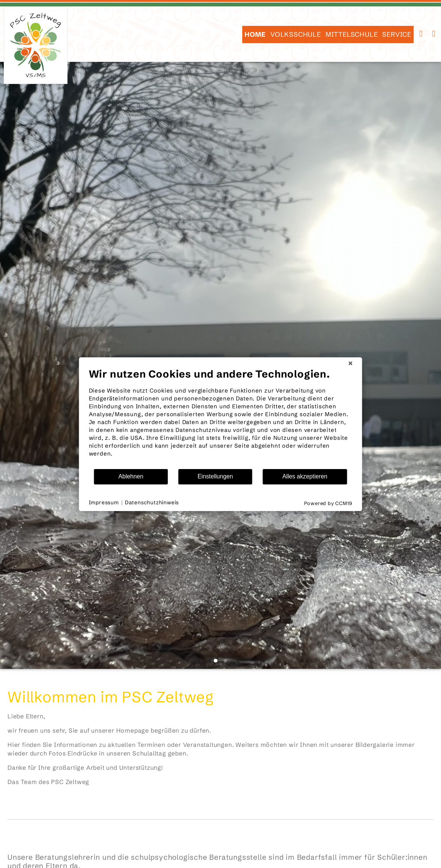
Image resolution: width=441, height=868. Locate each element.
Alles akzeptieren (305, 476)
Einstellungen (215, 476)
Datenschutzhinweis (152, 502)
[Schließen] (351, 363)
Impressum (104, 502)
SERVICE (397, 34)
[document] (221, 418)
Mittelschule (352, 34)
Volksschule (296, 34)
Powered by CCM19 (328, 503)
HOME (255, 34)
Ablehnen (131, 476)
